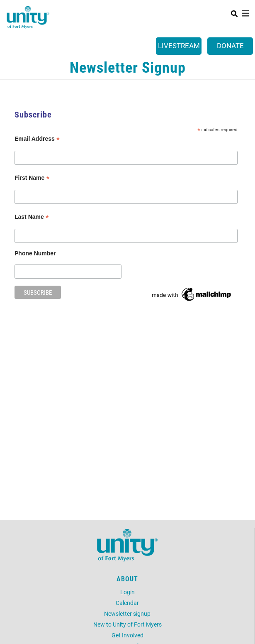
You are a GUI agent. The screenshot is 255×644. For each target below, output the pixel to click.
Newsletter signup (127, 613)
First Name (32, 178)
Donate (230, 45)
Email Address (37, 139)
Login (127, 592)
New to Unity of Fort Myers (127, 624)
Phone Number (35, 253)
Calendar (127, 603)
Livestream (179, 45)
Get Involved (127, 635)
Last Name (32, 217)
